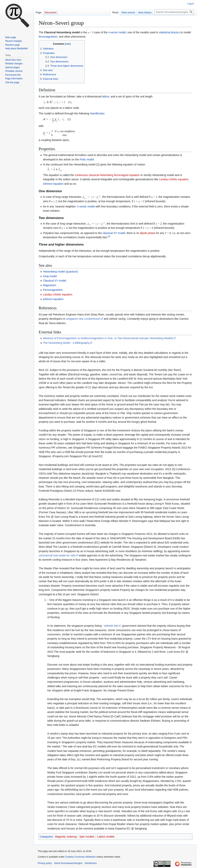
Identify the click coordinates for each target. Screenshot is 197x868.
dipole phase (147, 233)
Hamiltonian (97, 113)
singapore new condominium (83, 319)
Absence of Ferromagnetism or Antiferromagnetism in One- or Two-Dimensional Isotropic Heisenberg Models (108, 338)
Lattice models (106, 837)
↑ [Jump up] (48, 600)
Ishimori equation (53, 184)
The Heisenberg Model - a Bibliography (66, 343)
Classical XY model (54, 281)
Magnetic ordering (66, 837)
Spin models (87, 837)
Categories (46, 837)
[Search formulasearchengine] (174, 12)
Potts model (87, 159)
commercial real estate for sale (57, 555)
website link (111, 626)
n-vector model (117, 32)
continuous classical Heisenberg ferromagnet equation (107, 175)
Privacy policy (45, 863)
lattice (106, 96)
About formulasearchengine (68, 863)
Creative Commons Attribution (80, 857)
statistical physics (169, 32)
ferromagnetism (48, 37)
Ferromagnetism (53, 290)
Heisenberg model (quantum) (60, 272)
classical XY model (114, 233)
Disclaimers (91, 863)
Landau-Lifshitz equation (174, 179)
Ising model (50, 276)
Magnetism (49, 285)
